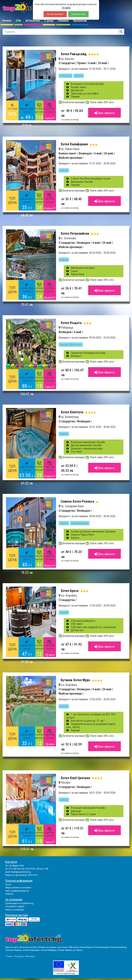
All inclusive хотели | (29, 947)
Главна (9, 956)
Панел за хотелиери (15, 910)
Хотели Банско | (87, 947)
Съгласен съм (78, 14)
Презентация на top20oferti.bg (19, 903)
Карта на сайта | (13, 947)
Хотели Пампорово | (32, 950)
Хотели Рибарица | (49, 950)
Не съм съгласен (55, 14)
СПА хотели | (74, 947)
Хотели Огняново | (15, 950)
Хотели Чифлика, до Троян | (70, 950)
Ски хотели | (63, 947)
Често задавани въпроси (17, 891)
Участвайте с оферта (15, 906)
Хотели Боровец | (103, 947)
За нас (8, 884)
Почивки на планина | (48, 947)
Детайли (66, 8)
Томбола (9, 894)
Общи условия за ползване (18, 888)
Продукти (19, 956)
